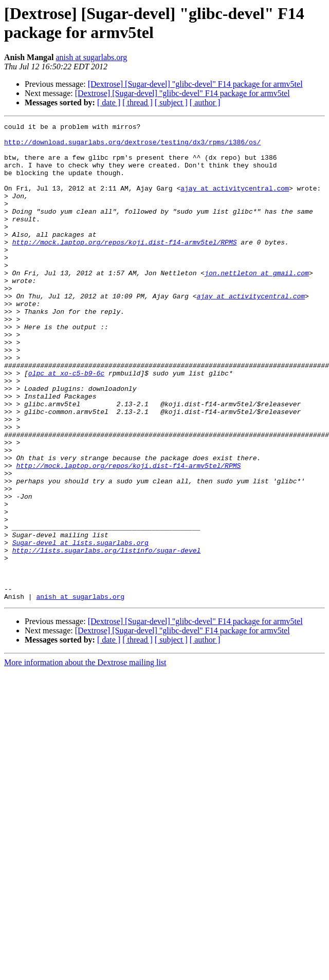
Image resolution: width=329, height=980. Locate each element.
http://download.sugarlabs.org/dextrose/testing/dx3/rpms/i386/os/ (132, 146)
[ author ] (205, 102)
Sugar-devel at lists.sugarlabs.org (80, 627)
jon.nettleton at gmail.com (257, 304)
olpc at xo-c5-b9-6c (66, 424)
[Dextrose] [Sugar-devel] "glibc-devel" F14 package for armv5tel (195, 84)
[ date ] (109, 102)
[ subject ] (171, 102)
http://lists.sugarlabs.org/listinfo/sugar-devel (107, 636)
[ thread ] (138, 102)
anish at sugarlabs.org (91, 57)
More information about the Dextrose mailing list (85, 758)
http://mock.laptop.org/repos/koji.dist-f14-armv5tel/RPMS (125, 267)
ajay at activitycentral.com (235, 202)
